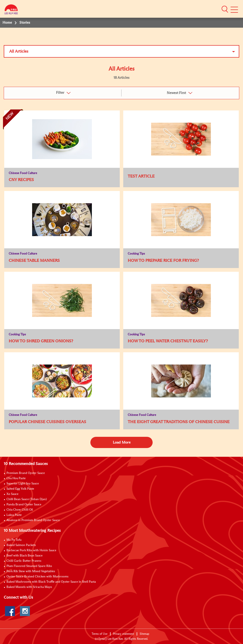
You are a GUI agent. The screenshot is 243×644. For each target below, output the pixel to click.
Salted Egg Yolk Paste (20, 489)
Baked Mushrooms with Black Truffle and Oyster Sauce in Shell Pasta (51, 582)
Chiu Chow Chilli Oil (20, 510)
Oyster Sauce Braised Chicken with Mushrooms (37, 577)
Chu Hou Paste (16, 478)
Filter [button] (60, 93)
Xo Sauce (12, 494)
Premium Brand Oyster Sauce (26, 473)
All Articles (19, 51)
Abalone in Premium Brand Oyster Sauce (33, 520)
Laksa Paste (14, 515)
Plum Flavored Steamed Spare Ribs (29, 566)
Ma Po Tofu (14, 540)
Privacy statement (123, 634)
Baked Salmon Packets (21, 545)
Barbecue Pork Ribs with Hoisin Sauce (31, 551)
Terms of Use (99, 634)
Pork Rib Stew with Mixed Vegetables (31, 571)
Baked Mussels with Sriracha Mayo (29, 587)
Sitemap (144, 634)
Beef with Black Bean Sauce (25, 556)
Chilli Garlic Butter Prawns (24, 561)
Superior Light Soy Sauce (23, 484)
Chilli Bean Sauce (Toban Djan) (27, 499)
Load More (122, 442)
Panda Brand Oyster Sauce (24, 505)
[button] (225, 9)
